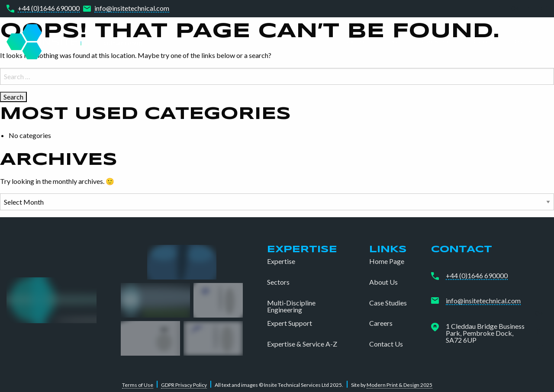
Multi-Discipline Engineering (291, 306)
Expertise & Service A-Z (302, 344)
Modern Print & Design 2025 (399, 385)
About (393, 42)
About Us (383, 282)
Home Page (387, 261)
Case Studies (437, 42)
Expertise (354, 42)
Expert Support (290, 323)
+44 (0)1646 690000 (49, 8)
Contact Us (527, 42)
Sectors (278, 282)
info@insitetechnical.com (132, 8)
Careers (483, 42)
